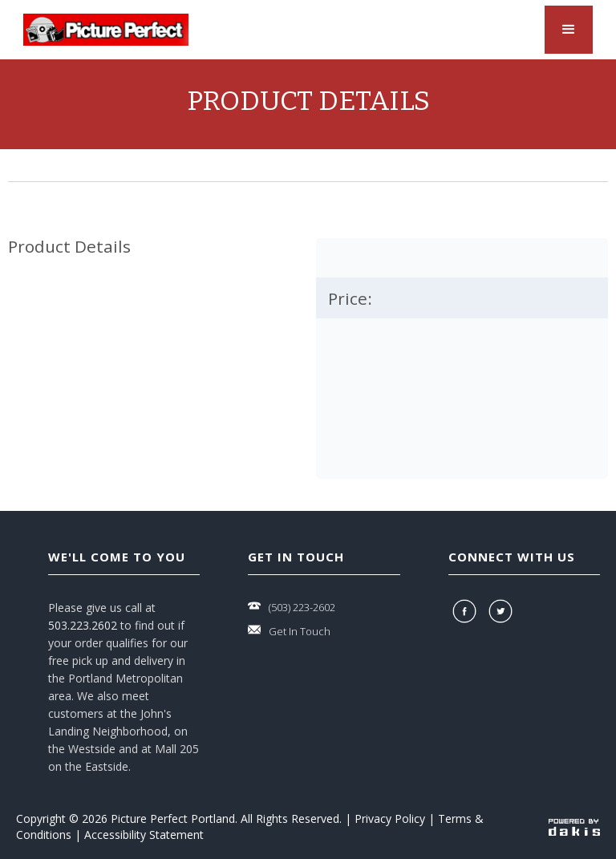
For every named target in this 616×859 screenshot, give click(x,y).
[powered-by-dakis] (574, 827)
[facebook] (466, 611)
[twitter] (503, 611)
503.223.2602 (83, 625)
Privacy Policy (390, 818)
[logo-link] (106, 30)
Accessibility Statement (144, 835)
